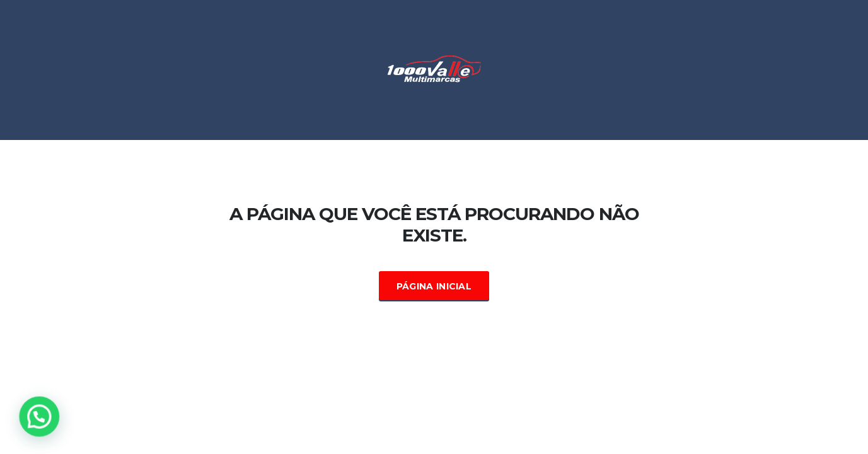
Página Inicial (434, 286)
